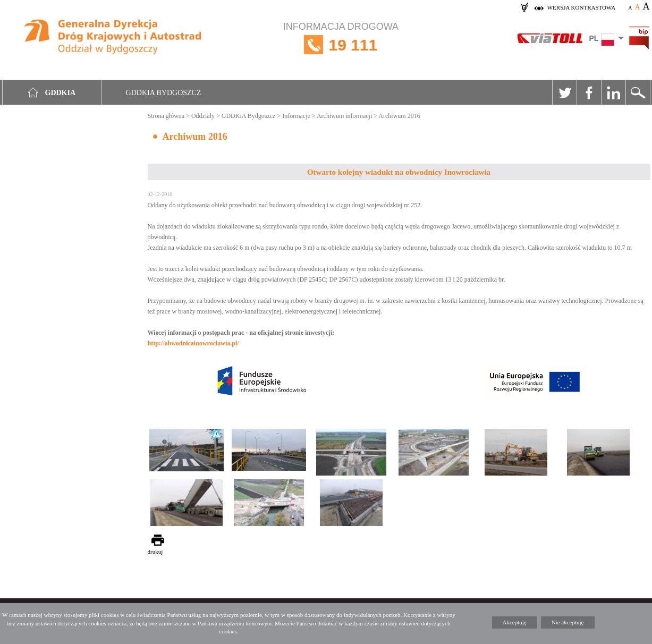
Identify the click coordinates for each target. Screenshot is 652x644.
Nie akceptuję (568, 622)
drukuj (155, 552)
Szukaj (638, 92)
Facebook (589, 92)
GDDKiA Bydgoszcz (249, 116)
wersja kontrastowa (581, 7)
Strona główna (166, 116)
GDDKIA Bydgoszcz (164, 93)
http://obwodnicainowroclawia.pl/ (193, 343)
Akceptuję (515, 622)
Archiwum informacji (344, 116)
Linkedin (613, 92)
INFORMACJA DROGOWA (341, 45)
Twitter (564, 92)
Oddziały (203, 116)
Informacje (296, 116)
